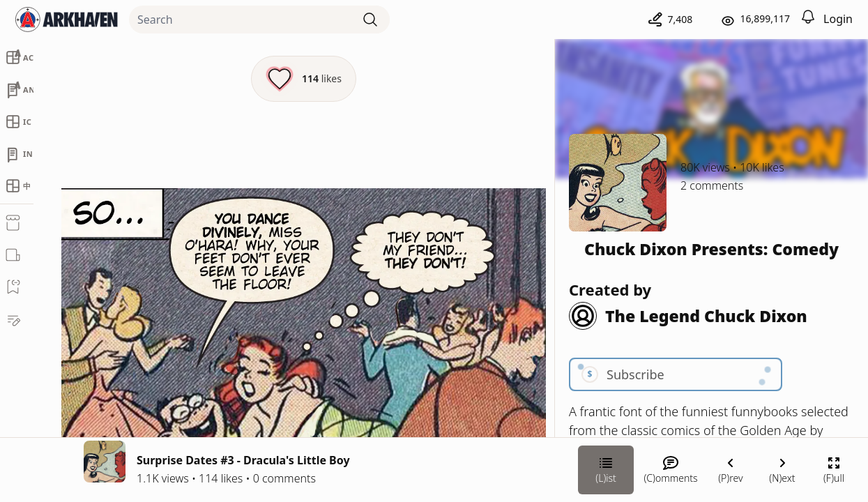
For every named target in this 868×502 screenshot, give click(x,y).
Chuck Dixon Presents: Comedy (711, 249)
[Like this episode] (304, 79)
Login (838, 19)
